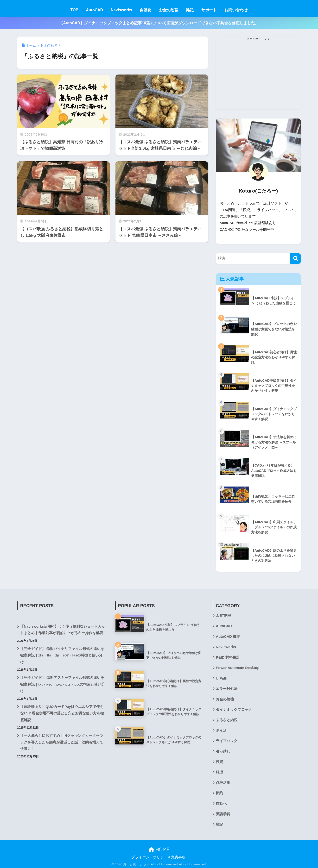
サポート (209, 10)
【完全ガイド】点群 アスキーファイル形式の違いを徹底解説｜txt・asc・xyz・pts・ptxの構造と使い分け (63, 683)
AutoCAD (94, 10)
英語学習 (223, 812)
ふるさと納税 (227, 719)
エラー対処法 (227, 688)
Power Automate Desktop (237, 667)
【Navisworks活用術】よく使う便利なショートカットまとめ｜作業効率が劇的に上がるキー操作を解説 (63, 629)
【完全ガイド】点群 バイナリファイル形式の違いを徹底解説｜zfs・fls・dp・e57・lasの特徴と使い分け (62, 655)
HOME (159, 848)
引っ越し (223, 750)
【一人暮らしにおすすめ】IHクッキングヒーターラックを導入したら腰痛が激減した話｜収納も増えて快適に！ (62, 741)
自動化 (146, 10)
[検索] (296, 259)
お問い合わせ (236, 10)
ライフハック (227, 740)
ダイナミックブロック (234, 709)
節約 (219, 792)
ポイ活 (221, 730)
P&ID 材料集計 (228, 657)
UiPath (221, 677)
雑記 (190, 10)
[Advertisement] (258, 75)
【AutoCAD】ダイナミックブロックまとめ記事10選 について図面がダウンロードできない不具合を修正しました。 (159, 23)
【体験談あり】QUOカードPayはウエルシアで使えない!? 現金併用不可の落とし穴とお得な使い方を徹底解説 (62, 712)
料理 (219, 771)
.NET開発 (223, 615)
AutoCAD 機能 (228, 636)
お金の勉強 (169, 10)
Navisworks (121, 10)
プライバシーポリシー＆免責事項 (158, 856)
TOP (74, 10)
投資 (219, 761)
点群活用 (223, 781)
